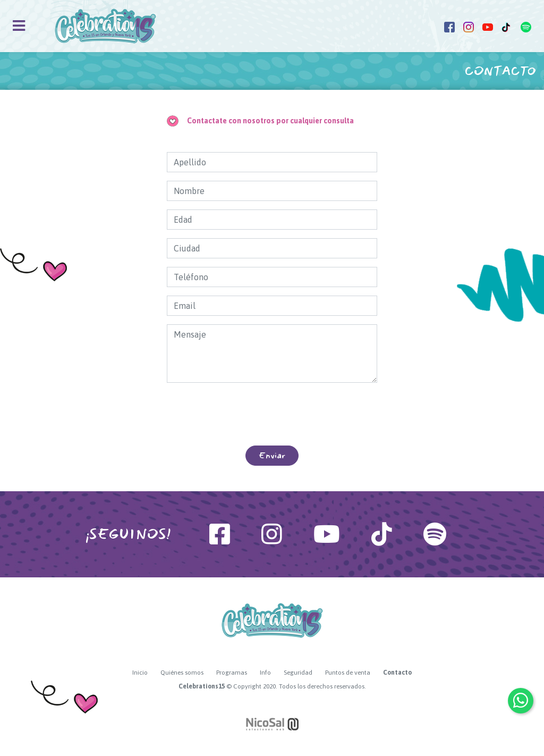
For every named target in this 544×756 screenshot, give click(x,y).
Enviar (272, 455)
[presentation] (272, 414)
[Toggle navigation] (19, 26)
